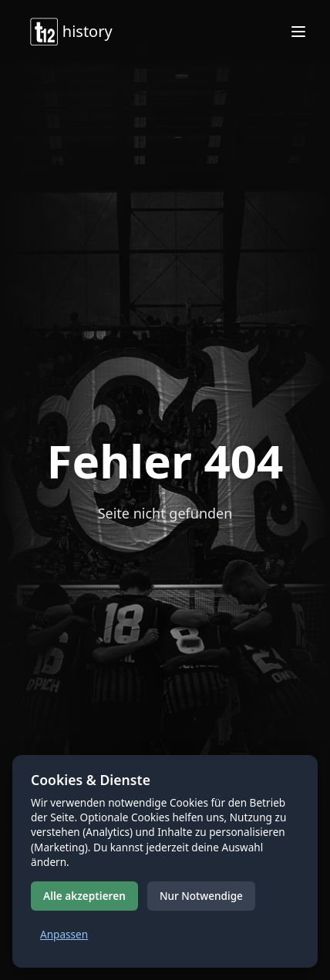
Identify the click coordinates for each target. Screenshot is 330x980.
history (71, 32)
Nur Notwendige (201, 896)
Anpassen (64, 934)
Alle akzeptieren (84, 896)
